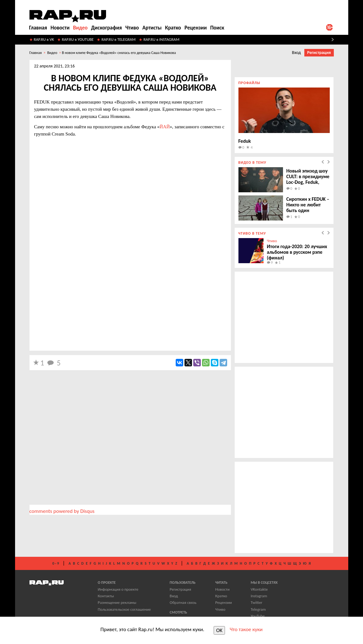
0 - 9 (56, 563)
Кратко (173, 28)
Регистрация (319, 53)
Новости (60, 28)
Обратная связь (183, 602)
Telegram (258, 609)
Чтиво (132, 28)
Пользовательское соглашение (124, 609)
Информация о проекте (118, 589)
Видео (80, 28)
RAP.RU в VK (44, 39)
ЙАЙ (165, 127)
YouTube (258, 616)
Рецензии (196, 28)
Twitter (256, 602)
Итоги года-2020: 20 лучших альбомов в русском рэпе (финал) (297, 252)
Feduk (245, 141)
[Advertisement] (130, 303)
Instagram (259, 596)
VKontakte (259, 589)
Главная (38, 28)
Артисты (152, 28)
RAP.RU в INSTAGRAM (161, 39)
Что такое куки (246, 629)
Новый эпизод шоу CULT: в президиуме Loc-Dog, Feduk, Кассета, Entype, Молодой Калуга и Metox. (308, 185)
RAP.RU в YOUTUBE (78, 39)
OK (219, 630)
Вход (296, 53)
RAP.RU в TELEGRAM (118, 39)
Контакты (106, 596)
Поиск (217, 28)
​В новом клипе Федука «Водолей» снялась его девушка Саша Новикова (119, 53)
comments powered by (62, 511)
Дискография (106, 28)
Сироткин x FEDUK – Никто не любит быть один (308, 205)
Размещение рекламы (117, 602)
